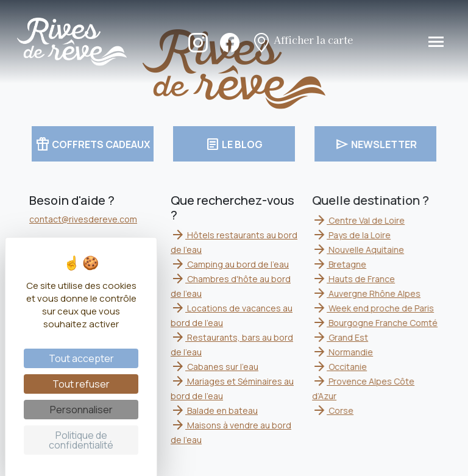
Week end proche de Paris (374, 308)
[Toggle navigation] (436, 42)
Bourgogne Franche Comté (376, 323)
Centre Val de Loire (360, 220)
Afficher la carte (302, 41)
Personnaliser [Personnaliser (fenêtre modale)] (81, 410)
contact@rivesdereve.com (83, 219)
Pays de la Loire (353, 235)
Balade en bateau (214, 410)
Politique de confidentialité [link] (81, 440)
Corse (334, 410)
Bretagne (340, 264)
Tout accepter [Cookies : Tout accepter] (81, 358)
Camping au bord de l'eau (230, 264)
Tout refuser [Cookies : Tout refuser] (81, 384)
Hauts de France (355, 279)
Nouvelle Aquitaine (359, 250)
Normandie (344, 352)
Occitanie (341, 367)
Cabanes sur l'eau (214, 367)
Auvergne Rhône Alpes (367, 293)
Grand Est (341, 337)
